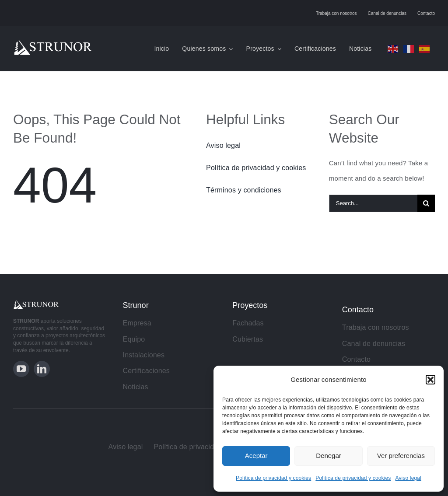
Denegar (329, 456)
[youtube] (21, 369)
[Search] (426, 203)
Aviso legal (408, 478)
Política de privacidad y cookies (273, 478)
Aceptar (256, 456)
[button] (430, 380)
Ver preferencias (401, 456)
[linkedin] (42, 369)
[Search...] (373, 203)
